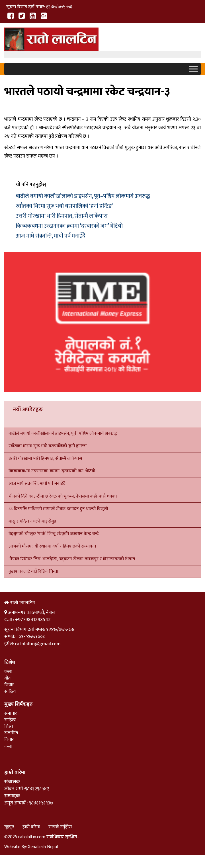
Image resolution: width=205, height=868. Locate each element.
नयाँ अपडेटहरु (28, 410)
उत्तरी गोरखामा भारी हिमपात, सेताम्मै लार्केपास (62, 216)
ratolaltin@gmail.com (38, 644)
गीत (7, 678)
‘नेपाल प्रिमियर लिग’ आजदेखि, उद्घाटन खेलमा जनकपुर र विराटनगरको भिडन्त (72, 559)
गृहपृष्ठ (9, 827)
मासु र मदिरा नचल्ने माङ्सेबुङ (33, 521)
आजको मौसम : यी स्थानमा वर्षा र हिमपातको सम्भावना (52, 546)
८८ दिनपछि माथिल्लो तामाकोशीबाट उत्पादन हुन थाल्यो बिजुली (58, 509)
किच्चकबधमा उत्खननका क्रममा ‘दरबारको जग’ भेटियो (69, 226)
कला (8, 672)
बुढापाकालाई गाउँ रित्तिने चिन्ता (33, 572)
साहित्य (10, 692)
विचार (9, 685)
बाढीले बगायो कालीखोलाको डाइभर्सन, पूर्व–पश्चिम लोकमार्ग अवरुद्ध (83, 196)
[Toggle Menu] (193, 69)
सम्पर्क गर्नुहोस (60, 827)
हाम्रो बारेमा (31, 827)
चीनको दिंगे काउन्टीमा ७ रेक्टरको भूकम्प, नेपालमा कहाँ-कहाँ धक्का (63, 496)
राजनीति (11, 733)
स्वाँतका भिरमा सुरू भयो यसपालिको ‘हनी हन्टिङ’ (64, 206)
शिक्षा (9, 727)
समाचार (11, 713)
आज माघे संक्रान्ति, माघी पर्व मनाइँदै (51, 236)
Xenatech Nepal (43, 847)
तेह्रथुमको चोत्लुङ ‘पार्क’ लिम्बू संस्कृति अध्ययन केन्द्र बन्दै (54, 534)
